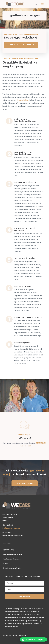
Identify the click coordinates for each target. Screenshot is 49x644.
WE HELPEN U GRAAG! (25, 483)
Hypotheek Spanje (8, 550)
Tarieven (5, 564)
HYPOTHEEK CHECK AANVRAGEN (22, 45)
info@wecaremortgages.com (11, 528)
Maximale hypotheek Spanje (12, 568)
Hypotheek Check (23, 100)
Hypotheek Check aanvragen (12, 559)
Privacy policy (22, 635)
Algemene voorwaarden (10, 635)
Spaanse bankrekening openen (12, 554)
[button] (33, 639)
